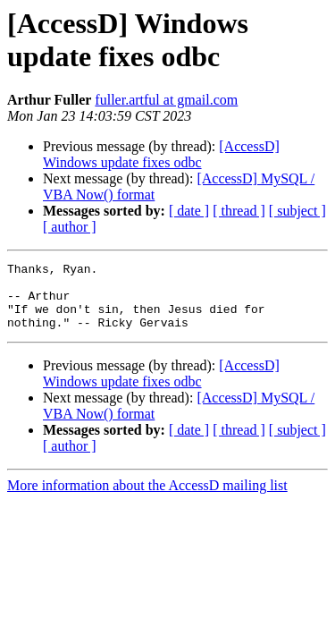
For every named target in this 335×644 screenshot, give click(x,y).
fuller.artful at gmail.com (166, 100)
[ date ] (189, 211)
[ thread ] (239, 211)
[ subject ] (297, 211)
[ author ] (70, 227)
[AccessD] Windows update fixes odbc (161, 154)
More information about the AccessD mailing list (147, 499)
